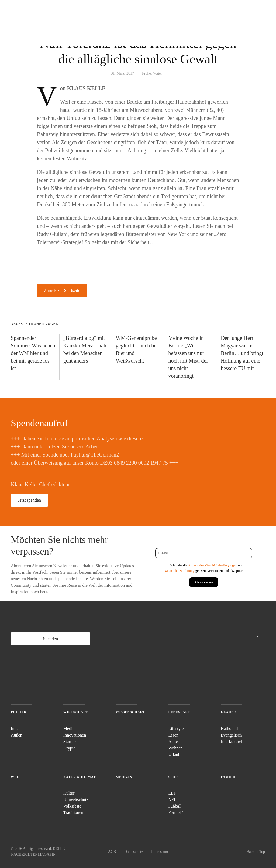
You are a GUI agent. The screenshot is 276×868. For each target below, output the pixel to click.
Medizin (124, 777)
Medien (70, 729)
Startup (70, 742)
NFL (172, 800)
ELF (172, 793)
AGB (112, 852)
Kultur (69, 793)
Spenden (51, 639)
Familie (229, 777)
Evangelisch (231, 735)
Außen (17, 735)
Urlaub (174, 754)
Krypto (69, 748)
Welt (16, 777)
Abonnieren (203, 582)
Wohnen (175, 748)
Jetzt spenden (29, 500)
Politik (19, 712)
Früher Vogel (152, 73)
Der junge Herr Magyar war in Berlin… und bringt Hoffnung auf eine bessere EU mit (242, 353)
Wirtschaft (76, 712)
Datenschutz (134, 852)
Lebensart (179, 712)
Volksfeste (72, 806)
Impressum (160, 852)
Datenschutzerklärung (179, 571)
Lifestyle (176, 729)
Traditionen (73, 813)
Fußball (175, 806)
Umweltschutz (76, 800)
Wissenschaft (130, 712)
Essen (173, 735)
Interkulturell (232, 742)
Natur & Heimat (80, 777)
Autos (173, 742)
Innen (16, 729)
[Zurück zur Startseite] (31, 23)
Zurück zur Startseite (62, 290)
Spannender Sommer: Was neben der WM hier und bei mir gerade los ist (33, 353)
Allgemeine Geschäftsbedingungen (213, 565)
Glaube (228, 712)
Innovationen (75, 735)
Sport (174, 777)
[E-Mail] (204, 553)
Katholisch (230, 729)
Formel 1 (176, 813)
